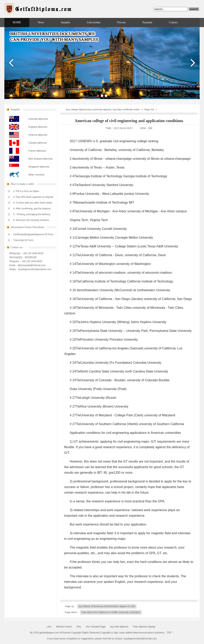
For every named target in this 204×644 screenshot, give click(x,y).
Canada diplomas (38, 143)
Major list (149, 110)
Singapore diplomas (39, 167)
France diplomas (37, 151)
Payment (147, 22)
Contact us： (18, 247)
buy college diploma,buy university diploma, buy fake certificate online (103, 110)
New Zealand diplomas (40, 159)
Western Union (64, 627)
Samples (65, 22)
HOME (17, 22)
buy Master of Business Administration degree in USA (107, 606)
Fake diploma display (144, 627)
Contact (173, 22)
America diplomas (38, 135)
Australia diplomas (38, 119)
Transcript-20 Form (23, 240)
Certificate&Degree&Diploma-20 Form (33, 234)
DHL (79, 627)
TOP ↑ (170, 633)
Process (121, 22)
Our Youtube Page (96, 627)
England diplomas (38, 127)
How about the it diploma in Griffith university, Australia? (111, 612)
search (194, 9)
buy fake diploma (119, 627)
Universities (94, 22)
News (41, 22)
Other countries (36, 175)
